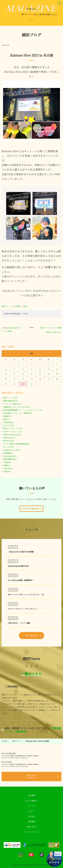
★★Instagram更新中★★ (18, 566)
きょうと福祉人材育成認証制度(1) (17, 444)
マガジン (31, 811)
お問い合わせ (31, 776)
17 (40, 374)
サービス (31, 806)
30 (31, 384)
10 (40, 369)
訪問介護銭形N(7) (10, 459)
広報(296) (7, 471)
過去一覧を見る (31, 635)
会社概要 (31, 795)
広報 (25, 306)
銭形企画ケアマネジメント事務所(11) (18, 413)
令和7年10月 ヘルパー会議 (19, 623)
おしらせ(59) (8, 447)
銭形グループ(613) (10, 398)
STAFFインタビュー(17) (13, 432)
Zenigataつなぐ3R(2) (12, 450)
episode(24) (8, 468)
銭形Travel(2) (9, 441)
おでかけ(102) (9, 425)
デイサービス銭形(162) (12, 404)
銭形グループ (7, 306)
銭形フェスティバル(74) (13, 428)
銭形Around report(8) (12, 435)
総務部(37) (8, 416)
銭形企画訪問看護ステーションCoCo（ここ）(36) (23, 410)
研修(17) (7, 419)
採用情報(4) (8, 453)
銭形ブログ (16, 741)
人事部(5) (7, 462)
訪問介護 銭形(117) (11, 401)
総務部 (18, 306)
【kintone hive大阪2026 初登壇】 (21, 552)
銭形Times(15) (9, 438)
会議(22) (7, 465)
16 (31, 374)
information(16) (10, 456)
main (32, 327)
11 (49, 369)
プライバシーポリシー (31, 832)
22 (23, 379)
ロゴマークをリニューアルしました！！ (23, 609)
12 (57, 369)
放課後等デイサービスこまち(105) (17, 407)
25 (49, 379)
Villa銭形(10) (9, 422)
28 (14, 384)
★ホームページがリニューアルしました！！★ (26, 595)
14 (14, 374)
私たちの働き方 (31, 801)
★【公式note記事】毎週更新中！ (21, 580)
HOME (4, 741)
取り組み (31, 816)
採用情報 (31, 822)
